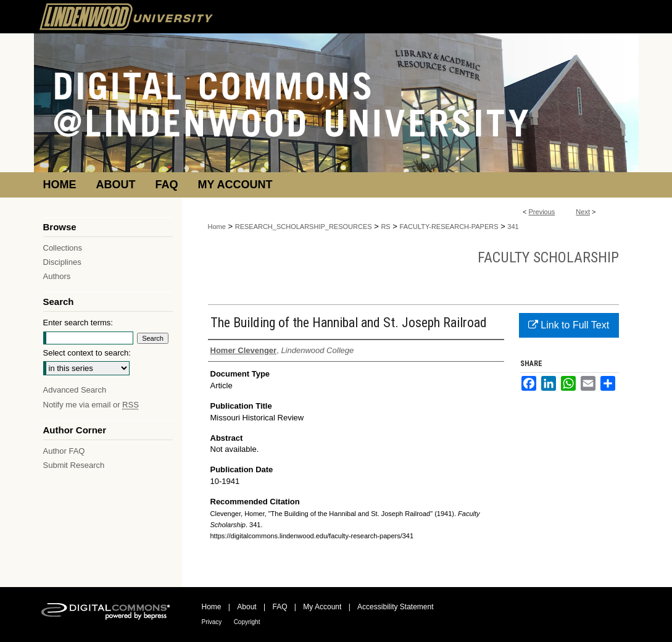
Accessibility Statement (395, 607)
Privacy (212, 622)
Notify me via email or (91, 405)
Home (217, 227)
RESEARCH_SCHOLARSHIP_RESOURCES (304, 227)
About (247, 607)
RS (385, 227)
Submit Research (74, 465)
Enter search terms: (78, 323)
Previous (542, 212)
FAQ (280, 607)
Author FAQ (64, 451)
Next (583, 212)
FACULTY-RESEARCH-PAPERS (449, 227)
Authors (57, 276)
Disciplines (62, 262)
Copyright (247, 622)
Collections (63, 248)
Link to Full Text (569, 325)
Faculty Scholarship (548, 257)
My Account (322, 607)
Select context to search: (87, 353)
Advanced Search (75, 390)
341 (513, 227)
